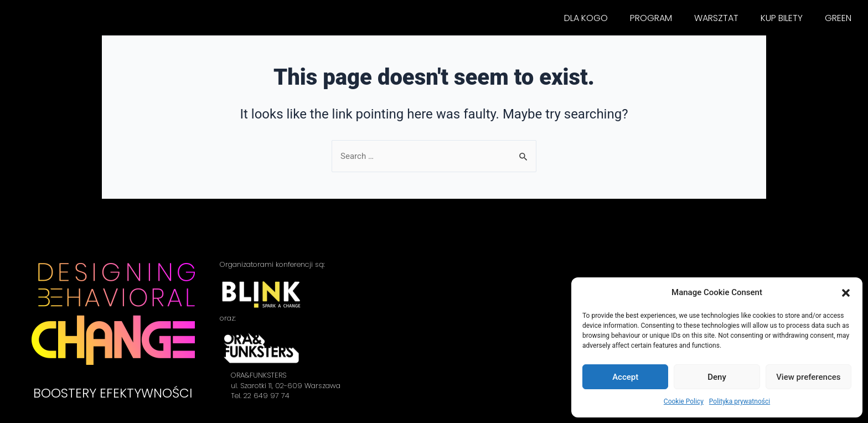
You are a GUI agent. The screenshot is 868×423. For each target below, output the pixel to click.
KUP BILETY (782, 18)
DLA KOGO (586, 18)
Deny (717, 377)
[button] (846, 293)
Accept (625, 377)
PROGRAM (651, 18)
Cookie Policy (684, 401)
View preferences (808, 377)
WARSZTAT (716, 18)
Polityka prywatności (740, 401)
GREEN (838, 18)
